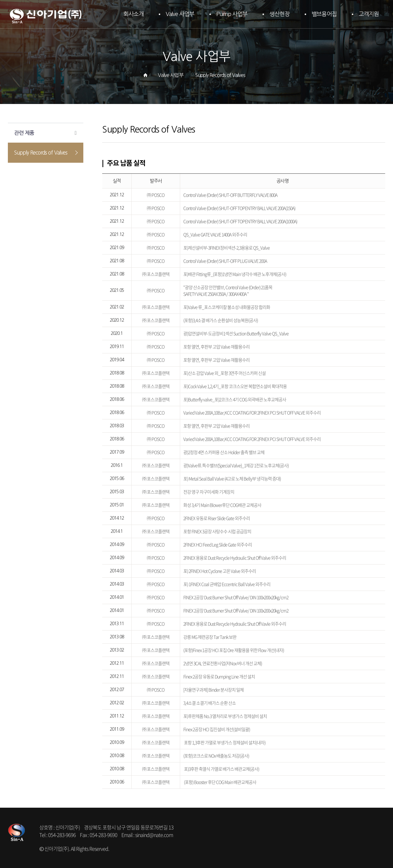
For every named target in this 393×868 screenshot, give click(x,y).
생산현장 (280, 14)
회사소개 (134, 14)
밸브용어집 (324, 14)
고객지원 (369, 14)
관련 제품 (24, 133)
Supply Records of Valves (41, 153)
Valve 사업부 (180, 14)
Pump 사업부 (232, 14)
